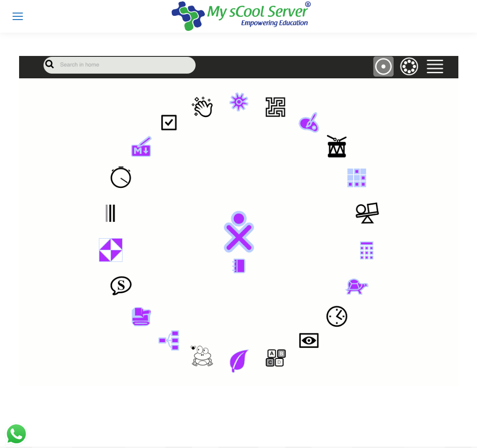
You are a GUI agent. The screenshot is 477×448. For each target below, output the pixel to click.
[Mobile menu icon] (18, 16)
